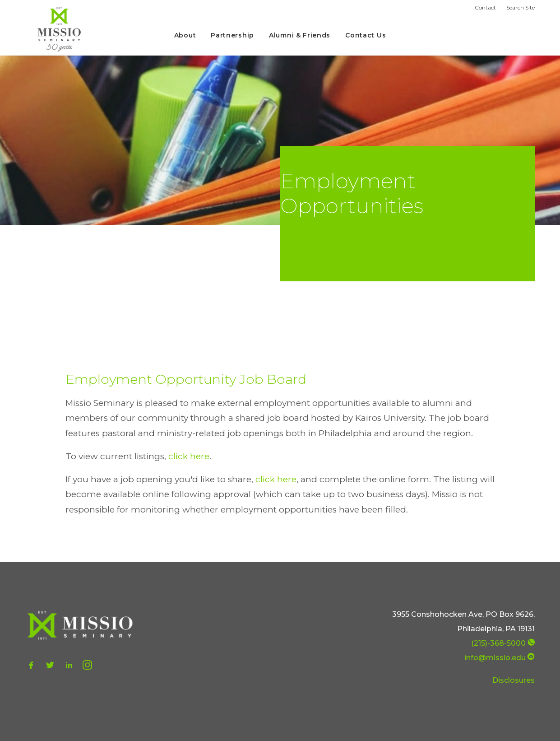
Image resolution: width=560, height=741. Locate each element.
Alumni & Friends (300, 35)
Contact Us (366, 35)
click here (189, 456)
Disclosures (514, 680)
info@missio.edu (495, 658)
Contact (485, 7)
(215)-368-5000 (498, 643)
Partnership (232, 35)
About (185, 35)
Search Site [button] (521, 7)
